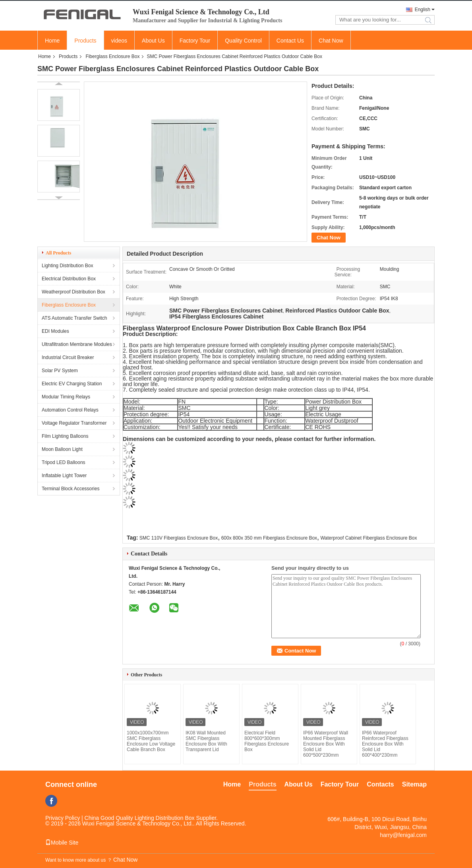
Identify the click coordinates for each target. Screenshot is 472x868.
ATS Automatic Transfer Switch (74, 318)
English (423, 10)
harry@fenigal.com (403, 835)
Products (85, 41)
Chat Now (331, 41)
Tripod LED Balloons (64, 462)
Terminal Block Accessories (71, 489)
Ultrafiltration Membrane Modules (77, 344)
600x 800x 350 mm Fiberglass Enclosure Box (269, 538)
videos (119, 41)
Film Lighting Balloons (65, 436)
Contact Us (290, 41)
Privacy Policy (63, 818)
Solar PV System (60, 371)
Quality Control (243, 41)
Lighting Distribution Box (67, 266)
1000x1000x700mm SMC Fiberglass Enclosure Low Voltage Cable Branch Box (151, 741)
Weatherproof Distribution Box (74, 292)
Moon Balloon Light (62, 449)
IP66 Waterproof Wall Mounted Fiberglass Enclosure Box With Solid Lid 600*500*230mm (326, 744)
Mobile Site (62, 843)
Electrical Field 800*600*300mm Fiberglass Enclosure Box (267, 741)
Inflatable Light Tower (64, 476)
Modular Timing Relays (66, 397)
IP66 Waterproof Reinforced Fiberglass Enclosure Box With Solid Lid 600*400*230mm (385, 744)
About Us (153, 41)
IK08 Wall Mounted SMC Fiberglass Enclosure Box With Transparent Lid (206, 741)
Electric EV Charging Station (72, 384)
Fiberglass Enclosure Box (112, 56)
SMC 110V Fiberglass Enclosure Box (179, 538)
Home (52, 41)
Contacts (380, 784)
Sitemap (414, 784)
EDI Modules (55, 331)
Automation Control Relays (70, 410)
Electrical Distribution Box (69, 279)
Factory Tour (195, 41)
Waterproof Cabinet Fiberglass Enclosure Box (369, 538)
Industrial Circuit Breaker (68, 357)
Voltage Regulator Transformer (74, 423)
